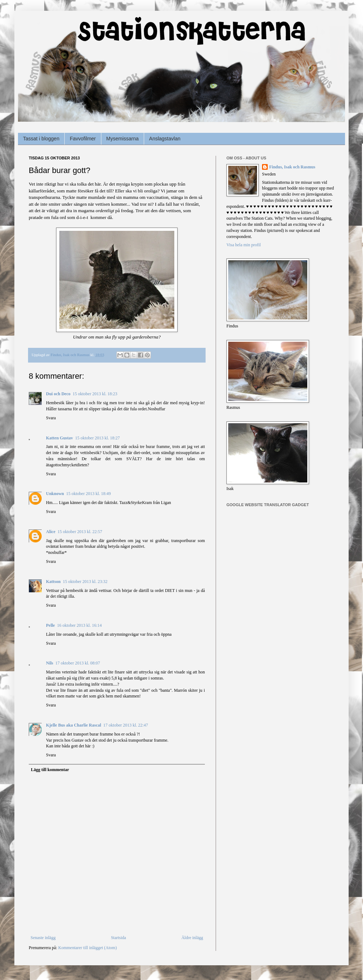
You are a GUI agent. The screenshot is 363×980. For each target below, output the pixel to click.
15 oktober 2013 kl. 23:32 (85, 582)
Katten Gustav (59, 438)
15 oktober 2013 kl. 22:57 (80, 532)
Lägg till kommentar (50, 770)
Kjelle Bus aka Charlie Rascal (73, 725)
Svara (51, 418)
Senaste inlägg (43, 938)
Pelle (50, 625)
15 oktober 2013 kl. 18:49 (88, 494)
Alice (51, 532)
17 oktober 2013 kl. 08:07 (78, 663)
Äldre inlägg (192, 938)
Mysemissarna (123, 139)
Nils (50, 663)
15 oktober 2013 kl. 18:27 (97, 438)
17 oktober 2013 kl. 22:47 (125, 725)
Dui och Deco (58, 394)
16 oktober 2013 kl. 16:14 (79, 625)
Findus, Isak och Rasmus (292, 167)
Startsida (119, 938)
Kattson (53, 582)
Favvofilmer (83, 139)
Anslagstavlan (165, 139)
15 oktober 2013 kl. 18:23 (95, 394)
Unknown (55, 494)
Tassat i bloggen (41, 139)
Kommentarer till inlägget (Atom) (88, 948)
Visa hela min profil (244, 245)
